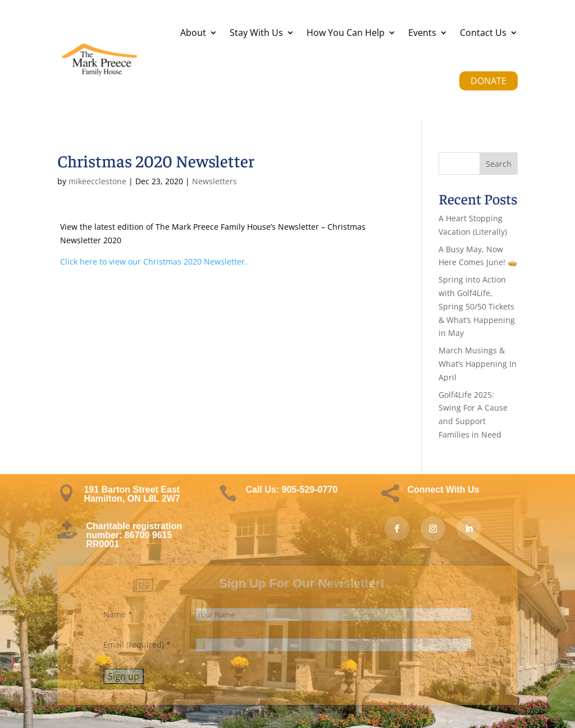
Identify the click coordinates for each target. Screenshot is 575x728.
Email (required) (137, 645)
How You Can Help (346, 33)
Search (499, 164)
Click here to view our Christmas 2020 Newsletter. (154, 261)
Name (118, 614)
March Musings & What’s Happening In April (478, 364)
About (193, 33)
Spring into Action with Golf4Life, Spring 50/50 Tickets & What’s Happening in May (477, 306)
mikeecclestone (97, 181)
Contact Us (483, 33)
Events (422, 33)
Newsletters (215, 181)
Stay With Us (256, 33)
